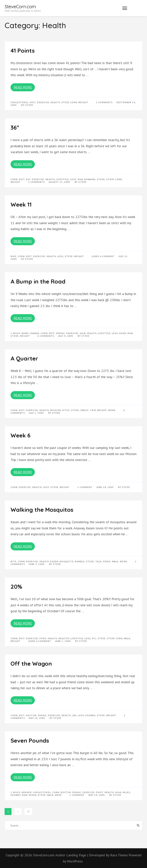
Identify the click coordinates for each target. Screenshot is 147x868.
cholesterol (20, 102)
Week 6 (20, 435)
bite (13, 561)
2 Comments (104, 102)
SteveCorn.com (20, 7)
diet (33, 102)
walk (115, 561)
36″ (15, 128)
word (124, 561)
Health (55, 102)
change (34, 333)
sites (66, 410)
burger (27, 792)
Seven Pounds (30, 740)
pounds (90, 715)
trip (93, 410)
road (123, 333)
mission (56, 410)
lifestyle (62, 179)
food (43, 638)
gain (83, 333)
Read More (23, 87)
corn (14, 179)
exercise (43, 102)
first (100, 792)
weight (83, 102)
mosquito (67, 561)
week (58, 795)
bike (13, 256)
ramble (80, 561)
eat (28, 179)
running (90, 179)
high (118, 792)
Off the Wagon (31, 664)
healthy (64, 638)
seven (32, 795)
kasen (54, 561)
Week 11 (21, 204)
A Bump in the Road (38, 281)
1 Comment (85, 487)
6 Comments (46, 336)
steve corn (69, 102)
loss (73, 179)
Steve (29, 105)
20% (16, 587)
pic (94, 638)
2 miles (15, 333)
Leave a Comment (103, 256)
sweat (85, 410)
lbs (74, 715)
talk (98, 561)
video (107, 561)
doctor (31, 715)
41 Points (23, 51)
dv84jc (60, 333)
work (112, 410)
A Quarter (24, 358)
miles (126, 792)
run (80, 179)
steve (101, 179)
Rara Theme (119, 855)
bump (25, 333)
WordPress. (75, 861)
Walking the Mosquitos (42, 510)
